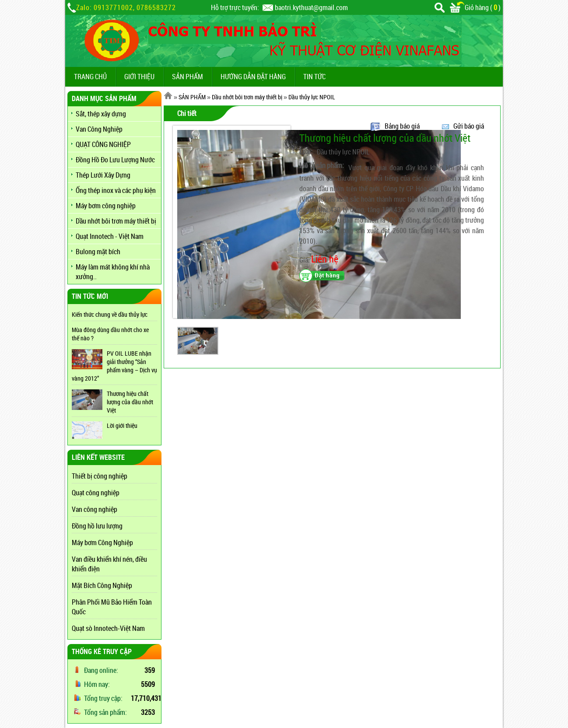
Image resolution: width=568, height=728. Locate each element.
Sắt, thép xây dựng (101, 114)
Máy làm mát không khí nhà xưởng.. (113, 272)
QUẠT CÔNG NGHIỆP (103, 144)
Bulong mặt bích (98, 252)
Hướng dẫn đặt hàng (253, 77)
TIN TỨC (314, 77)
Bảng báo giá (402, 126)
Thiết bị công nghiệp (100, 476)
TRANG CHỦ (90, 77)
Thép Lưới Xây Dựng (103, 175)
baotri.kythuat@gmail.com (311, 7)
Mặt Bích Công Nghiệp (102, 585)
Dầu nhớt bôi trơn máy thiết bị (116, 221)
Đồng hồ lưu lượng (97, 526)
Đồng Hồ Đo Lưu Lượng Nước (115, 160)
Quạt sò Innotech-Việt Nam (108, 628)
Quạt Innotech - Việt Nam (110, 236)
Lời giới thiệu (122, 425)
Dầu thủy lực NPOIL (312, 97)
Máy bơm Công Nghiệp (102, 542)
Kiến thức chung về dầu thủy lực (110, 314)
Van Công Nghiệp (99, 129)
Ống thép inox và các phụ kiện (116, 190)
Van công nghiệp (95, 509)
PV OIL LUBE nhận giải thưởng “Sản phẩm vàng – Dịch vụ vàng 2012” (114, 366)
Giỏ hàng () (475, 7)
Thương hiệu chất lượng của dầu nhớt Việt (130, 402)
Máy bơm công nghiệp (106, 206)
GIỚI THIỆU (139, 77)
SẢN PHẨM (188, 77)
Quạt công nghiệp (96, 493)
